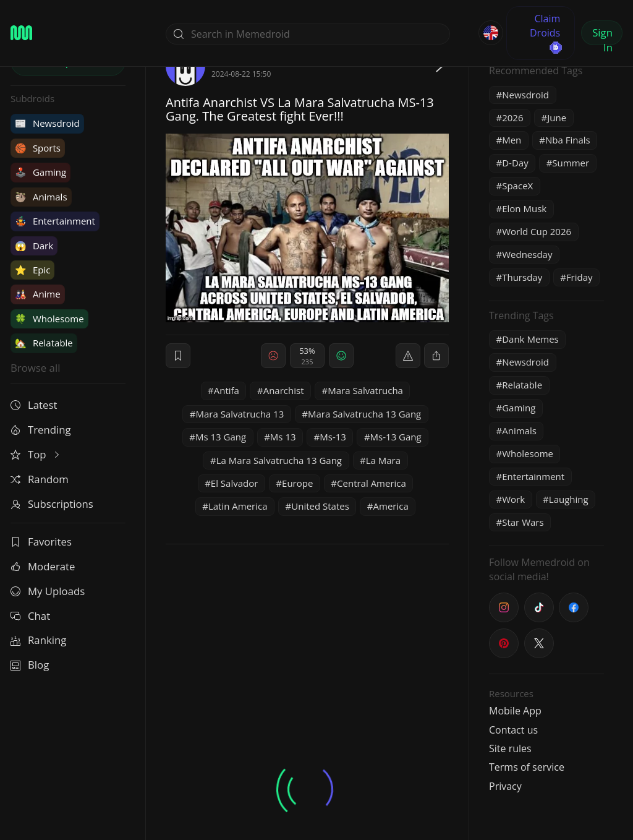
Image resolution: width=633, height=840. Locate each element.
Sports (38, 148)
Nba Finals (568, 140)
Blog (30, 665)
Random (40, 479)
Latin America (238, 506)
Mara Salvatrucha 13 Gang (364, 414)
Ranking (38, 640)
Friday (580, 277)
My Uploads (48, 591)
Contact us (513, 730)
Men (512, 140)
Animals (41, 197)
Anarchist (284, 390)
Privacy (505, 786)
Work (513, 499)
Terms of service (527, 767)
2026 (512, 118)
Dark (34, 246)
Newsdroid (47, 123)
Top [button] (36, 454)
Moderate (43, 566)
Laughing (569, 499)
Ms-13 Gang (396, 437)
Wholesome (49, 319)
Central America (372, 483)
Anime (38, 294)
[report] (408, 356)
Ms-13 (333, 437)
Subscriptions (52, 504)
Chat (30, 616)
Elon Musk (524, 208)
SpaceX (517, 186)
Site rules (510, 748)
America (391, 506)
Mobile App (515, 711)
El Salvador (235, 483)
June (557, 118)
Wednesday (527, 254)
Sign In (602, 35)
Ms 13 (283, 437)
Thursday (522, 277)
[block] (436, 356)
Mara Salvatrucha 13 (240, 414)
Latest (34, 405)
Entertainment (55, 221)
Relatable (44, 343)
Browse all (35, 368)
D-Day (515, 163)
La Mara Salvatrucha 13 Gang (279, 460)
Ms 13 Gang (221, 437)
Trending (41, 430)
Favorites (41, 542)
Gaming (40, 172)
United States (320, 506)
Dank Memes (530, 339)
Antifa (227, 390)
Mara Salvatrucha (365, 390)
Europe (297, 483)
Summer (571, 163)
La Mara (383, 460)
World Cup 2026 (537, 231)
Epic (32, 270)
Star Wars (523, 522)
